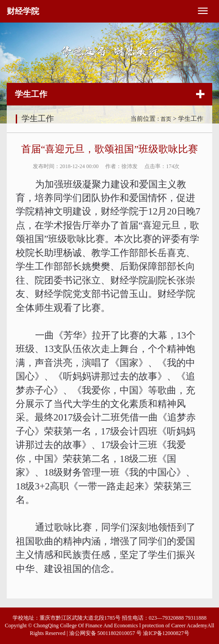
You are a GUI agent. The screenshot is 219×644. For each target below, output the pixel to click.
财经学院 (23, 11)
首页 (166, 119)
